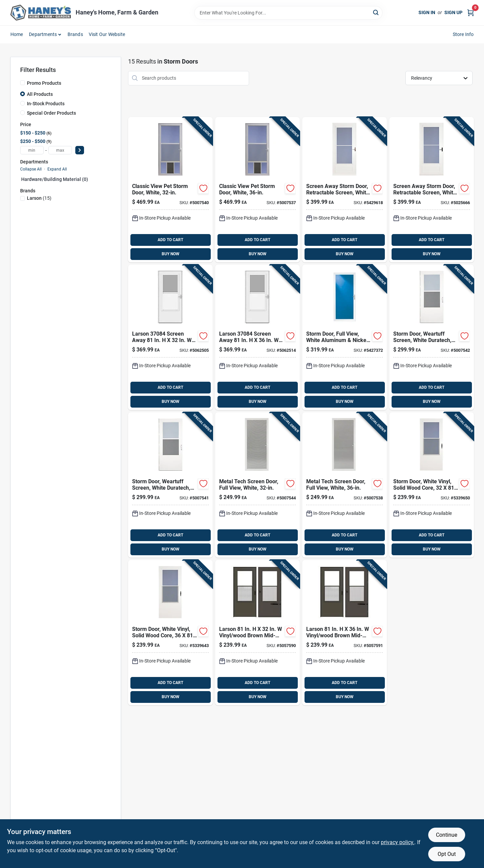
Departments (43, 34)
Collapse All (31, 169)
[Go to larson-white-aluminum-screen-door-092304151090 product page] (345, 485)
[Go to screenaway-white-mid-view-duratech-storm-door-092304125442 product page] (345, 190)
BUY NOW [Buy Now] (171, 254)
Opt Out (447, 854)
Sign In (427, 12)
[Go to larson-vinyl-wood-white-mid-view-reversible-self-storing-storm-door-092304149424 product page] (432, 190)
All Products (40, 94)
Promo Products (44, 83)
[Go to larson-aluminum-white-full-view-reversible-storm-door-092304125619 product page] (345, 337)
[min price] (32, 150)
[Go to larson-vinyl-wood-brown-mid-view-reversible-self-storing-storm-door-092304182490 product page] (345, 633)
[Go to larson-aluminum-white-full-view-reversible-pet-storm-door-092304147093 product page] (170, 190)
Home (17, 34)
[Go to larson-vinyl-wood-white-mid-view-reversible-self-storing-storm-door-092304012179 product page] (170, 633)
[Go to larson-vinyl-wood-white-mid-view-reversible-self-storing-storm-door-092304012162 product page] (432, 485)
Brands (75, 34)
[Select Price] (80, 150)
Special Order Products (51, 113)
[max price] (60, 150)
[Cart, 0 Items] (471, 13)
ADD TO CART (170, 240)
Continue (447, 835)
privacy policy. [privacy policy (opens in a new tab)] (398, 842)
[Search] (376, 12)
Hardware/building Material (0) (55, 179)
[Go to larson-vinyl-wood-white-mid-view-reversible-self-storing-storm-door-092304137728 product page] (432, 337)
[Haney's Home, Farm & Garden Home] (41, 13)
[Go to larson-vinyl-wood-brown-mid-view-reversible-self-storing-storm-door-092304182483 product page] (257, 633)
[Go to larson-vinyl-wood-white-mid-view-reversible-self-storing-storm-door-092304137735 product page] (170, 485)
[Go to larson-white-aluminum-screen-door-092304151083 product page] (257, 485)
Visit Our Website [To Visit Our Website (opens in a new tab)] (107, 34)
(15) (39, 198)
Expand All (57, 169)
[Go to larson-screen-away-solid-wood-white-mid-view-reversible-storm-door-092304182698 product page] (257, 337)
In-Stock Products (46, 104)
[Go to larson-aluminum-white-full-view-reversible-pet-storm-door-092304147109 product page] (257, 190)
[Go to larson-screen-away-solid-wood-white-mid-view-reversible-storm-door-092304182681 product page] (170, 337)
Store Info (463, 34)
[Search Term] (288, 13)
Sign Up (453, 12)
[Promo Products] (23, 83)
